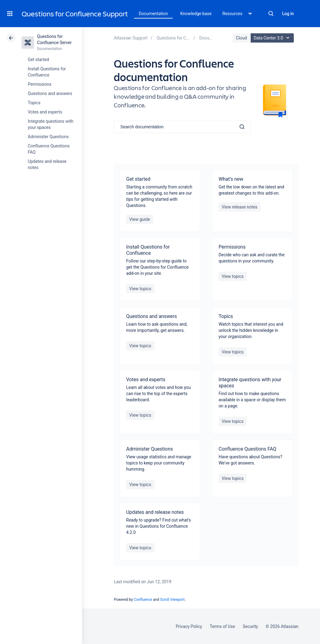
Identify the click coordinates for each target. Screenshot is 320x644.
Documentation (153, 14)
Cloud (241, 38)
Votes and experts (45, 112)
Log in (288, 14)
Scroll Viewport (172, 600)
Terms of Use (222, 626)
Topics (34, 103)
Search (271, 14)
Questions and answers (50, 93)
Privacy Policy (189, 626)
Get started (38, 60)
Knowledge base (196, 14)
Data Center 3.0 (273, 38)
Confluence (143, 600)
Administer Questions (48, 137)
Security (250, 626)
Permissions (40, 84)
